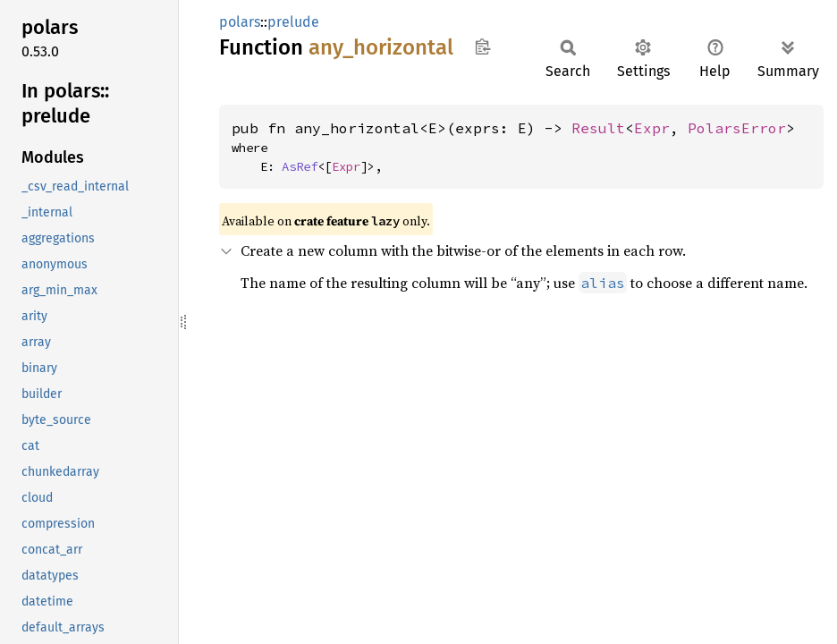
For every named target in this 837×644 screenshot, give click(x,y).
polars (240, 22)
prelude (293, 22)
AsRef (300, 166)
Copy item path (482, 47)
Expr (652, 128)
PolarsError (737, 128)
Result (598, 128)
